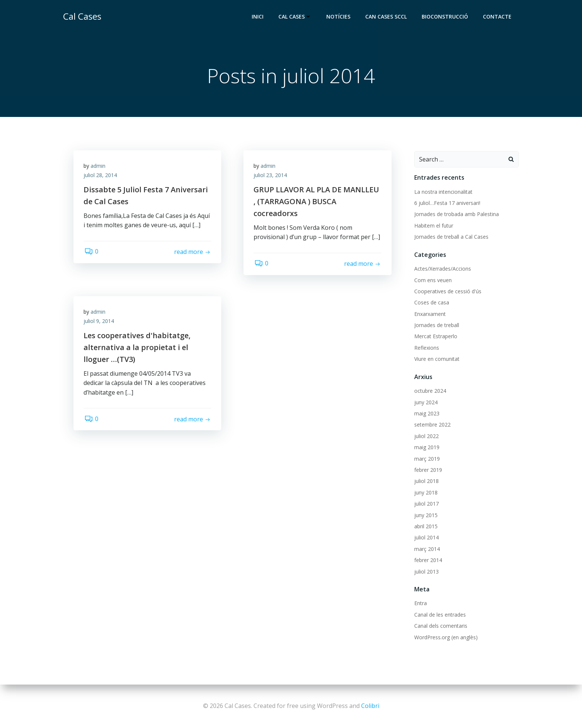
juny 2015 (426, 515)
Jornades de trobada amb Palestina (456, 214)
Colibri (370, 706)
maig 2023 (426, 414)
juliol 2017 (426, 504)
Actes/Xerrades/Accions (442, 269)
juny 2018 (426, 493)
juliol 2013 (426, 572)
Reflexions (426, 348)
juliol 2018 (426, 481)
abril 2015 (426, 527)
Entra (420, 604)
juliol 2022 (426, 436)
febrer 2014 (428, 560)
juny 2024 (426, 403)
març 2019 (427, 459)
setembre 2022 (432, 425)
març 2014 (427, 549)
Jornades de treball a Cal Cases (451, 237)
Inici (258, 17)
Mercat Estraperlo (435, 337)
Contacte (498, 17)
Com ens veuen (433, 280)
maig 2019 (426, 448)
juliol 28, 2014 (101, 177)
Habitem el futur (433, 226)
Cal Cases (296, 17)
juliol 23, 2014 (271, 177)
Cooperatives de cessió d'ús (447, 292)
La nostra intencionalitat (443, 192)
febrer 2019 (428, 470)
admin (99, 167)
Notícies (339, 17)
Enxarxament (430, 314)
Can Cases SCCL (387, 17)
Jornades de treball (436, 325)
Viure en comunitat (436, 359)
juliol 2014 (426, 538)
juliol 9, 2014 (100, 323)
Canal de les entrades (440, 615)
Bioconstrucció (446, 17)
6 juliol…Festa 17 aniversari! (447, 203)
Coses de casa (431, 303)
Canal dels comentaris (440, 626)
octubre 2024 (430, 391)
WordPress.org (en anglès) (446, 638)
